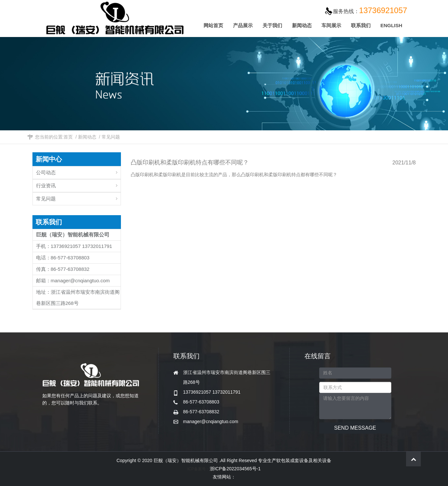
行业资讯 (78, 184)
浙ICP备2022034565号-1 (235, 469)
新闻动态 (87, 137)
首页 (68, 137)
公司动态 (78, 171)
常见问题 (111, 137)
